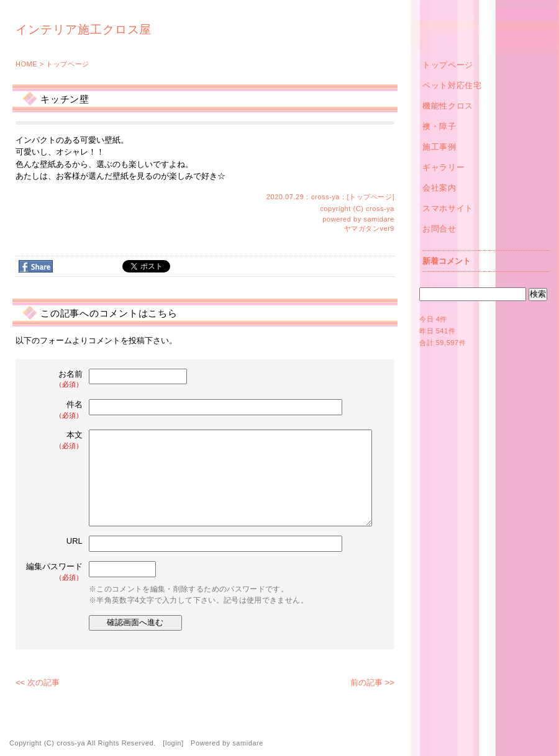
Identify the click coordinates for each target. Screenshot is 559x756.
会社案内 (439, 188)
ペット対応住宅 (452, 85)
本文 (55, 440)
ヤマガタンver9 (369, 228)
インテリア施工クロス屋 (84, 29)
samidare (379, 219)
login (173, 743)
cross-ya (380, 209)
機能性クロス (448, 106)
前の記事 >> (372, 682)
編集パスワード (54, 572)
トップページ (67, 64)
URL (75, 541)
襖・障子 (439, 126)
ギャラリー (443, 167)
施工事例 (439, 147)
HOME (26, 64)
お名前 (55, 380)
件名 (55, 410)
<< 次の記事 (38, 682)
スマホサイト (448, 208)
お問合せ (439, 229)
